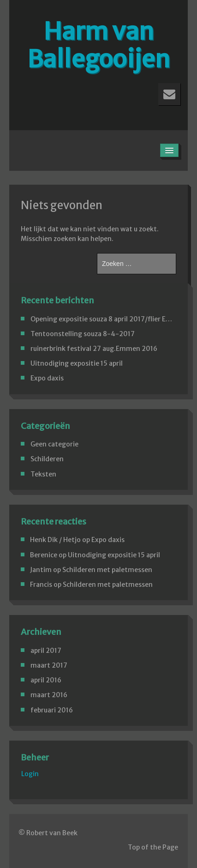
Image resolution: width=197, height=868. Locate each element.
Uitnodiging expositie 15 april (77, 363)
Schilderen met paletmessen (107, 570)
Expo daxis (47, 378)
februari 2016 (52, 710)
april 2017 (46, 651)
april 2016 (46, 680)
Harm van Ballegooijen (98, 45)
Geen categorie (54, 444)
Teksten (43, 474)
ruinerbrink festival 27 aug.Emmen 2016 (94, 349)
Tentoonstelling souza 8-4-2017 (83, 334)
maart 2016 (49, 695)
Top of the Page (153, 847)
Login (30, 774)
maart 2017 (49, 665)
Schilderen (47, 459)
